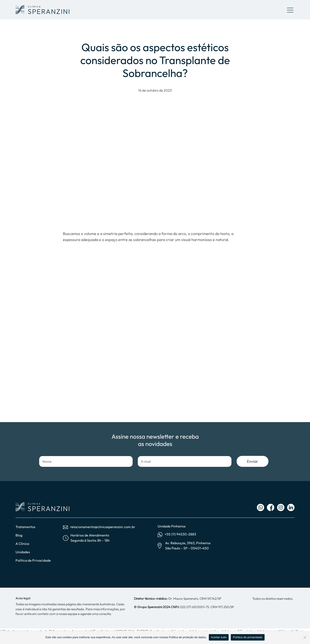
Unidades (23, 552)
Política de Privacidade (33, 560)
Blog (19, 535)
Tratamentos (25, 527)
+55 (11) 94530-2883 (177, 535)
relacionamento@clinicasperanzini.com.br (99, 527)
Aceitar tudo (219, 637)
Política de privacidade (248, 637)
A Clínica (22, 544)
